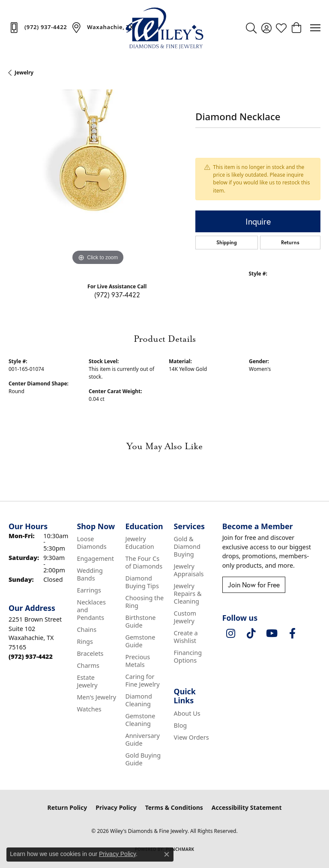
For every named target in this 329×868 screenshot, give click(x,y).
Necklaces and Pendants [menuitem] (91, 610)
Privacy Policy (116, 807)
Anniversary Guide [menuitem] (143, 739)
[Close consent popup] (167, 854)
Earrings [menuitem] (89, 590)
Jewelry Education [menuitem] (140, 543)
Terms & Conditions (174, 807)
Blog (181, 725)
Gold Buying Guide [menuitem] (143, 759)
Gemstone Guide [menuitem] (141, 641)
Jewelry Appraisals (189, 570)
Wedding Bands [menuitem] (90, 574)
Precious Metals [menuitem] (138, 661)
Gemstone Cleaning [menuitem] (141, 720)
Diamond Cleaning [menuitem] (139, 700)
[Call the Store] (31, 656)
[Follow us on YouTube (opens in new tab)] (272, 634)
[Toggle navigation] (315, 28)
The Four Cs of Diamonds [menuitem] (144, 562)
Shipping (227, 242)
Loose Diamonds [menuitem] (91, 543)
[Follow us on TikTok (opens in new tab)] (251, 634)
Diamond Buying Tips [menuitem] (142, 582)
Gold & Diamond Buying (187, 547)
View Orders (191, 737)
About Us (187, 713)
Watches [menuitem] (89, 709)
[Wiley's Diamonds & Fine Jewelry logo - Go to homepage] (164, 28)
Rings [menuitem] (85, 641)
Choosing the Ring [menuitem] (145, 602)
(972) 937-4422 (117, 295)
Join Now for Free (254, 585)
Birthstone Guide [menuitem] (141, 621)
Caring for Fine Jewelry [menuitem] (143, 680)
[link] (38, 27)
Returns (290, 242)
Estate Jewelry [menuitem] (87, 681)
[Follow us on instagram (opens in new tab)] (231, 634)
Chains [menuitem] (87, 630)
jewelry (24, 73)
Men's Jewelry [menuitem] (96, 697)
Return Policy (67, 807)
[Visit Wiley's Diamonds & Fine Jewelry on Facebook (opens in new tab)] (293, 634)
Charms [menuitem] (88, 665)
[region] (98, 178)
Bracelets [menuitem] (90, 653)
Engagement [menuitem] (95, 558)
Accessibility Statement (247, 807)
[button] (251, 28)
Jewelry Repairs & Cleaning (188, 594)
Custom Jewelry (185, 617)
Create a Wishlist (186, 637)
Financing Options (188, 656)
